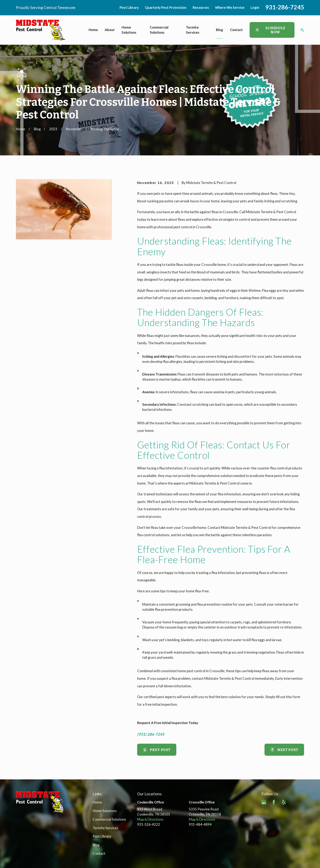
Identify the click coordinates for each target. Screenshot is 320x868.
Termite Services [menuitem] (193, 30)
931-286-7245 (285, 7)
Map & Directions (150, 819)
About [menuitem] (110, 30)
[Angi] (294, 802)
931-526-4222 (149, 825)
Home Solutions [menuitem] (129, 30)
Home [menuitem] (93, 30)
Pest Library (129, 8)
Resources (201, 8)
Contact (99, 854)
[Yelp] (284, 802)
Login (255, 8)
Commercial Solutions (109, 819)
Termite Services (105, 828)
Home (97, 802)
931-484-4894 (200, 825)
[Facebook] (274, 802)
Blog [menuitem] (219, 30)
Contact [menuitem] (236, 30)
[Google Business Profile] (264, 802)
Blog (96, 845)
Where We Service (230, 8)
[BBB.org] (264, 812)
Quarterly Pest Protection (166, 8)
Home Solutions (105, 811)
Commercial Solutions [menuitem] (159, 30)
